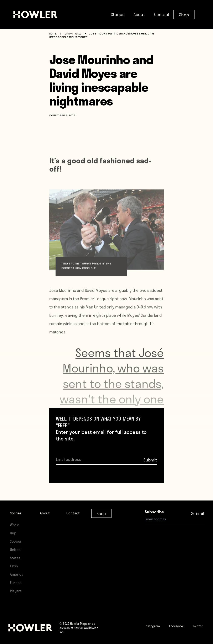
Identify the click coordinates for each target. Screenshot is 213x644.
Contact (162, 14)
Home (54, 34)
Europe (17, 578)
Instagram (154, 621)
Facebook (182, 621)
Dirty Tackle (75, 34)
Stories (118, 14)
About (139, 14)
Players (17, 587)
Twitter (159, 630)
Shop (184, 14)
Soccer (16, 537)
